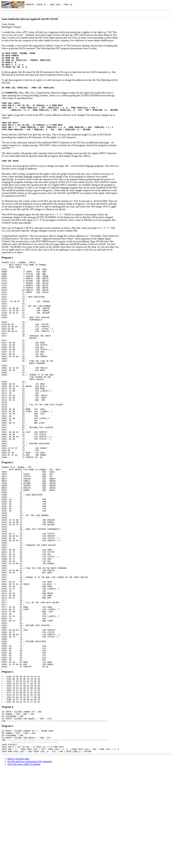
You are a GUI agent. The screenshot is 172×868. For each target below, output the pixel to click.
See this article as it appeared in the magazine (30, 861)
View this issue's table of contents (24, 864)
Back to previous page (18, 859)
